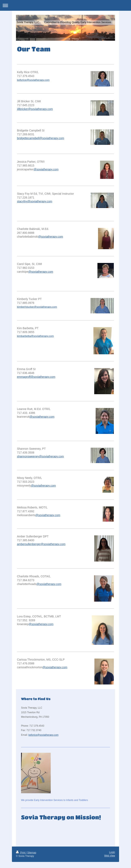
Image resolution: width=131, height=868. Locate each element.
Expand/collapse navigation (65, 5)
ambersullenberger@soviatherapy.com (41, 544)
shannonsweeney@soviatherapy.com (40, 456)
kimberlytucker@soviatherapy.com (37, 307)
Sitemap (32, 853)
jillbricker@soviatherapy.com (35, 109)
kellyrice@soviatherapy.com (33, 80)
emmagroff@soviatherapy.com (36, 377)
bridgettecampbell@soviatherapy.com (41, 138)
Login (112, 852)
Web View (110, 856)
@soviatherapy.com (46, 169)
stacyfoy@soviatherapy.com (35, 201)
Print (21, 853)
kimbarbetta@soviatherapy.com (35, 336)
